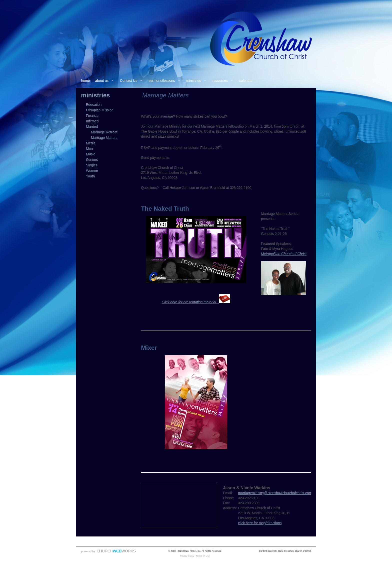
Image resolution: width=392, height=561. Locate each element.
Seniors (92, 160)
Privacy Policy (187, 556)
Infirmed (92, 121)
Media (91, 143)
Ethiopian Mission (100, 110)
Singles (92, 165)
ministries (194, 81)
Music (91, 154)
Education (94, 105)
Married (92, 127)
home (86, 81)
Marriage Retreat (104, 132)
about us (102, 81)
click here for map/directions (260, 523)
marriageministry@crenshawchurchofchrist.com (275, 493)
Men (89, 149)
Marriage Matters (104, 138)
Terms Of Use (203, 556)
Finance (92, 116)
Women (92, 171)
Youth (90, 176)
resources (220, 81)
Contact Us (129, 81)
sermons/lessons (162, 81)
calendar (246, 81)
